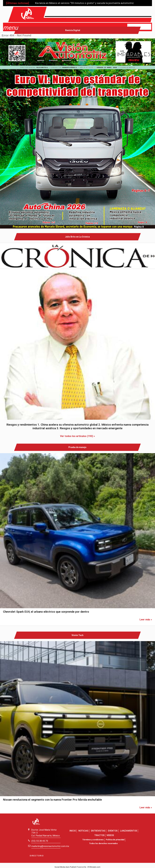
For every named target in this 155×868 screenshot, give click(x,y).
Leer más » (146, 619)
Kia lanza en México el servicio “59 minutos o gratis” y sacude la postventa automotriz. (85, 3)
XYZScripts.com (94, 867)
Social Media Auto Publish (65, 867)
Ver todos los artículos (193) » (77, 436)
